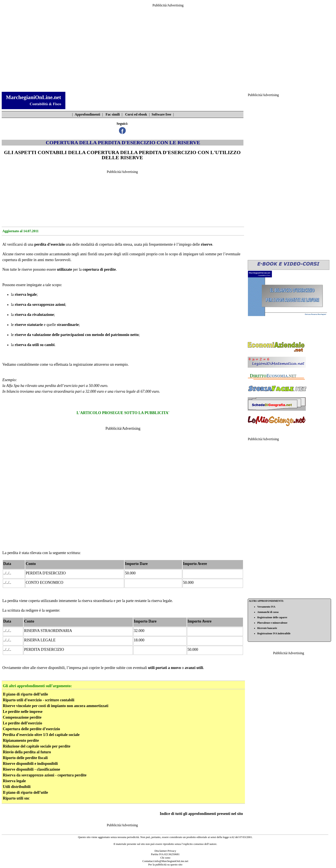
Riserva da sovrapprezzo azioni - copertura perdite (45, 775)
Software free (161, 114)
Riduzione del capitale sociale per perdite (37, 746)
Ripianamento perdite (21, 740)
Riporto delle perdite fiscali (25, 758)
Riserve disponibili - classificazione (31, 769)
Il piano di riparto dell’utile (25, 694)
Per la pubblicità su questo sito (165, 864)
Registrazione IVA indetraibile (274, 633)
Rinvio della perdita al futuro (27, 752)
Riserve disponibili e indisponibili (30, 764)
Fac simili (113, 114)
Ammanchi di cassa (268, 612)
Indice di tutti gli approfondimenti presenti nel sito (201, 814)
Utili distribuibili (17, 787)
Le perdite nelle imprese (23, 712)
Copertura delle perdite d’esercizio (31, 729)
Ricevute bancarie (267, 628)
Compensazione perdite (22, 717)
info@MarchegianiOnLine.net (171, 861)
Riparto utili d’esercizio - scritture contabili (39, 700)
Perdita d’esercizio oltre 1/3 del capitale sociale (41, 735)
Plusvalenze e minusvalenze (272, 623)
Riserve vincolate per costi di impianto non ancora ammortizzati (56, 706)
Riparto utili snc (16, 798)
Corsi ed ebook (136, 114)
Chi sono (165, 858)
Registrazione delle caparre (272, 617)
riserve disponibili (51, 668)
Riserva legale (14, 781)
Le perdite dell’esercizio (22, 723)
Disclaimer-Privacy (165, 851)
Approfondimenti (88, 114)
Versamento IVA (266, 607)
